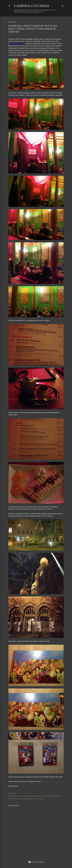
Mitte (10, 799)
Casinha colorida (32, 6)
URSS (37, 799)
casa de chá (20, 796)
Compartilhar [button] (12, 793)
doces (40, 796)
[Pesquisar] (62, 5)
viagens (42, 799)
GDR (44, 796)
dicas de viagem (34, 796)
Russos (14, 799)
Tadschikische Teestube (22, 799)
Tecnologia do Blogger (36, 862)
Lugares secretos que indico (53, 796)
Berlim (14, 796)
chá (25, 796)
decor (28, 796)
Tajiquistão (32, 799)
